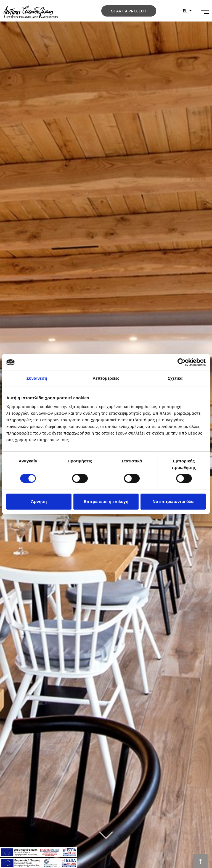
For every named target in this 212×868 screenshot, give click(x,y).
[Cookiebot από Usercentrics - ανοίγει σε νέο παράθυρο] (181, 362)
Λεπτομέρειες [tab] (106, 378)
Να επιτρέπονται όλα (173, 501)
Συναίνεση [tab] (37, 378)
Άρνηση (39, 501)
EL (185, 11)
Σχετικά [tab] (175, 378)
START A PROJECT (129, 11)
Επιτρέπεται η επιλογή (106, 501)
